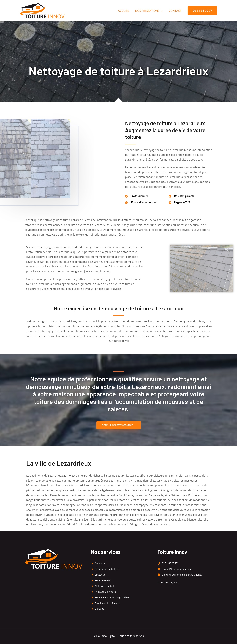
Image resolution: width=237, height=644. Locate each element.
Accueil (125, 11)
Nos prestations (148, 11)
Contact (175, 11)
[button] (202, 11)
